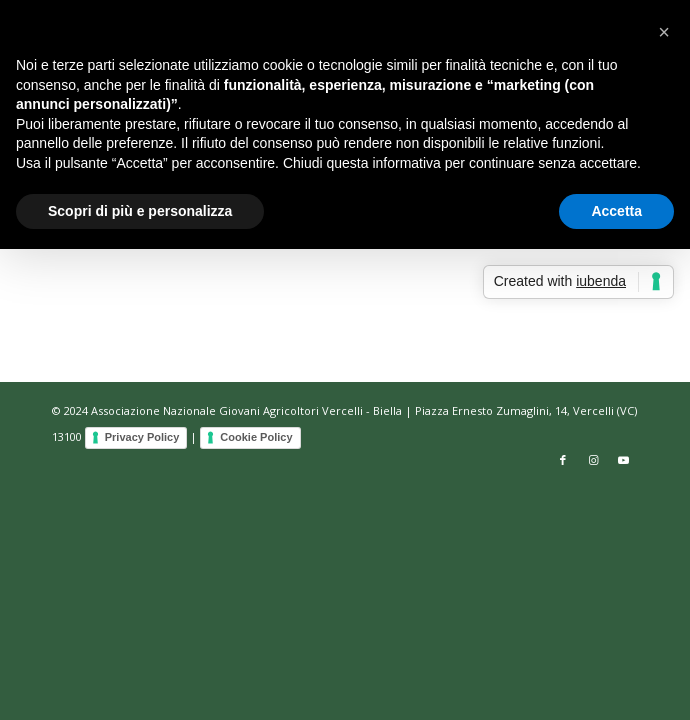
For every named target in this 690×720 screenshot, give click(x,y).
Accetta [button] (616, 211)
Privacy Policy (142, 437)
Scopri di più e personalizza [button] (140, 211)
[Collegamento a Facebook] (563, 460)
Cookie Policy (256, 437)
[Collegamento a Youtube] (623, 460)
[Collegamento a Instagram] (593, 460)
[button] (664, 32)
